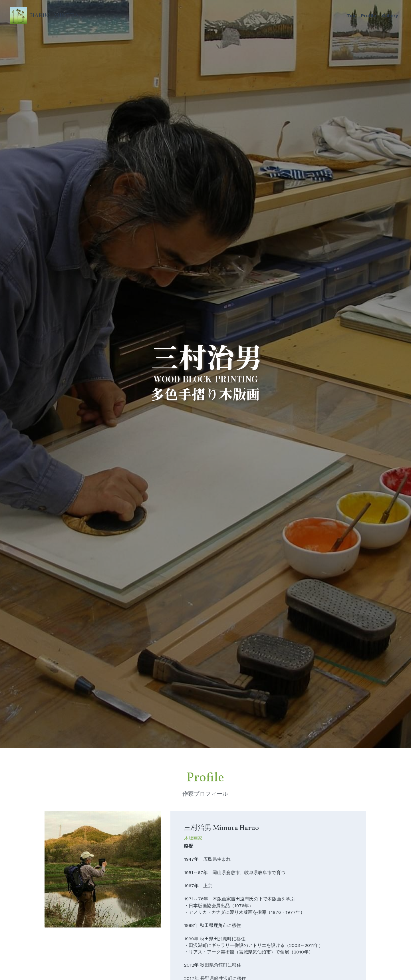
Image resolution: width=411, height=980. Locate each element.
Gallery (390, 16)
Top (351, 16)
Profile (369, 16)
